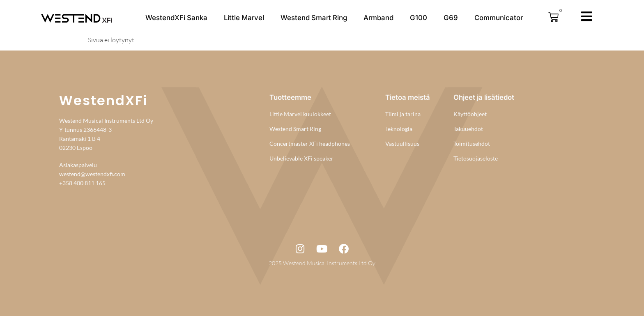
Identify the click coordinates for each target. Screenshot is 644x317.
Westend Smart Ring (314, 18)
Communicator (499, 18)
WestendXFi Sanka (176, 18)
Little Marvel (244, 18)
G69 (451, 18)
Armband (378, 18)
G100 (419, 18)
